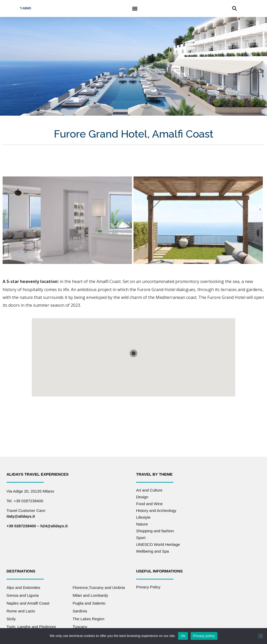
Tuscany (80, 627)
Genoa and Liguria (23, 595)
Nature (142, 524)
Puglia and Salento (89, 603)
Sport (141, 538)
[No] (260, 636)
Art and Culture (149, 490)
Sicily (11, 619)
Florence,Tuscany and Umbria (99, 587)
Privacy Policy (148, 587)
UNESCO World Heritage (158, 544)
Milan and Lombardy (90, 595)
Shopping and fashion (155, 531)
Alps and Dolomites (23, 587)
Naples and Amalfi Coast (28, 603)
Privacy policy (204, 636)
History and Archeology (156, 510)
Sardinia (80, 611)
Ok (183, 636)
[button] (135, 8)
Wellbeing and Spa (153, 551)
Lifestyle (143, 517)
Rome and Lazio (21, 611)
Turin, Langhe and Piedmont (31, 627)
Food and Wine (149, 504)
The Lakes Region (89, 619)
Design (142, 497)
